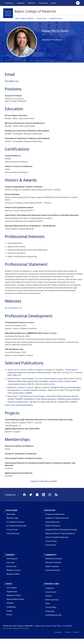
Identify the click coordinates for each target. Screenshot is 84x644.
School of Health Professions (57, 537)
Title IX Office (51, 607)
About (9, 584)
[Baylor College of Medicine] (8, 13)
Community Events (53, 570)
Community (51, 555)
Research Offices (13, 574)
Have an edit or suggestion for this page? (16, 628)
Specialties (11, 514)
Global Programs (52, 566)
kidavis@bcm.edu (12, 81)
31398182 (28, 393)
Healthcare (12, 510)
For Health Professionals (16, 526)
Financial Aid (50, 545)
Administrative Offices (15, 599)
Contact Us (50, 588)
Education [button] (21, 3)
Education (50, 510)
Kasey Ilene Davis (56, 18)
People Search (42, 18)
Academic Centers (14, 595)
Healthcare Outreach (54, 559)
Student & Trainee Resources (57, 518)
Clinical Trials (12, 530)
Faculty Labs (11, 566)
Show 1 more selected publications (19, 405)
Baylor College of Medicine (24, 18)
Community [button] (43, 3)
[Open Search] (78, 3)
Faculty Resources (52, 522)
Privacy (68, 632)
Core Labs (10, 562)
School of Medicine (53, 526)
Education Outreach (53, 562)
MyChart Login (12, 518)
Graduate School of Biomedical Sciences (61, 530)
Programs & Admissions (55, 514)
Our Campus (12, 588)
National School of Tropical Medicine (60, 533)
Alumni (9, 615)
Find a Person (51, 592)
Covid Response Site (53, 615)
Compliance (50, 611)
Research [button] (32, 3)
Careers (48, 596)
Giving (9, 611)
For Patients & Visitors (16, 522)
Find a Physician (13, 533)
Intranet (76, 632)
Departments (12, 592)
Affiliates (10, 603)
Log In (34, 481)
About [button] (53, 3)
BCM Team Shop (52, 600)
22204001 (74, 402)
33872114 (17, 375)
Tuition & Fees (51, 541)
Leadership (11, 607)
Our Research (12, 559)
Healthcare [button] (9, 3)
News (48, 603)
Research (10, 555)
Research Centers (14, 570)
